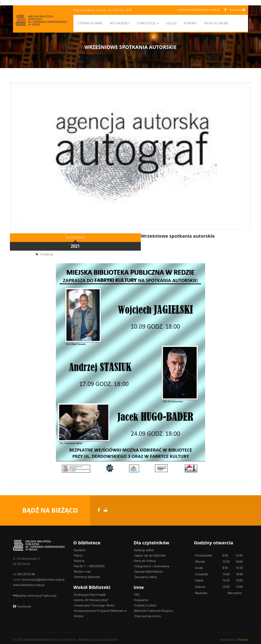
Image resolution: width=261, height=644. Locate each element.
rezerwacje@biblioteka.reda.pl (198, 10)
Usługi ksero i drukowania (152, 563)
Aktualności (120, 23)
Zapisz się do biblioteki (150, 552)
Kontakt (190, 23)
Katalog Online (216, 23)
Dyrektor (80, 547)
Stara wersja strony (147, 613)
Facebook (22, 603)
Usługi (171, 23)
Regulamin (141, 597)
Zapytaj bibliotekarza (148, 569)
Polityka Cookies (145, 602)
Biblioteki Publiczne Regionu (153, 608)
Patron (78, 552)
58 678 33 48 (26, 571)
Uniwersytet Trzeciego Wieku (94, 602)
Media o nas (82, 569)
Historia (79, 558)
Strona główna (90, 23)
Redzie (243, 637)
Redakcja (47, 243)
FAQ (137, 592)
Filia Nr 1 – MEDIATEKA (89, 563)
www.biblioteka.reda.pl (29, 582)
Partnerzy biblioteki (87, 574)
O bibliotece (148, 23)
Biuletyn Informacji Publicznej (35, 593)
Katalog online (144, 547)
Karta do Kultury (145, 558)
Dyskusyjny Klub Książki (90, 592)
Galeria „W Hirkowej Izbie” (91, 597)
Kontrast (237, 10)
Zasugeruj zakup (145, 574)
